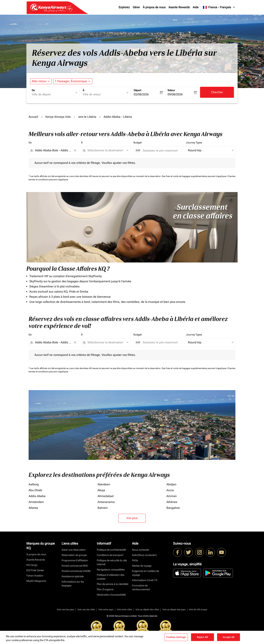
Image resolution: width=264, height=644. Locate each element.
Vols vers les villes (86, 610)
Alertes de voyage (142, 566)
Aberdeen (104, 484)
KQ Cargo (32, 565)
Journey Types (194, 143)
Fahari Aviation (35, 576)
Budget (137, 143)
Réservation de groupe (74, 555)
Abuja (101, 490)
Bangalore (173, 508)
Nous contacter (141, 550)
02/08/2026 (141, 94)
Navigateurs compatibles (111, 570)
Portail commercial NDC (75, 566)
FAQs (135, 560)
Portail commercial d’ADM (76, 571)
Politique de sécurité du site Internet (112, 562)
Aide (196, 7)
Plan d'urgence (105, 589)
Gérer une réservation (74, 550)
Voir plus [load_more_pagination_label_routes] (132, 518)
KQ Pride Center (35, 570)
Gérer (136, 7)
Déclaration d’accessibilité (111, 595)
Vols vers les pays (65, 610)
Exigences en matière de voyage (145, 573)
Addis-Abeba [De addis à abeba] (37, 496)
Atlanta (33, 508)
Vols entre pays (106, 610)
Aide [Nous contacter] (144, 555)
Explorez (124, 7)
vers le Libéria (87, 117)
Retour (171, 90)
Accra (170, 490)
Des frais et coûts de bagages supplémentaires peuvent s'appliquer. (195, 176)
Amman (172, 496)
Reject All (202, 637)
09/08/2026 (175, 94)
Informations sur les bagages (73, 584)
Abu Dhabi (35, 490)
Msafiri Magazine (36, 581)
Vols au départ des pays (174, 610)
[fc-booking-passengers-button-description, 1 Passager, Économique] (71, 81)
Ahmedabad (106, 496)
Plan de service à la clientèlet (112, 584)
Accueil (33, 117)
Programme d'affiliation (75, 560)
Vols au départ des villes (147, 610)
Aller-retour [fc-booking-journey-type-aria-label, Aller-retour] (39, 81)
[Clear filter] (75, 150)
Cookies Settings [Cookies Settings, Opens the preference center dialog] (176, 637)
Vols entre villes (124, 610)
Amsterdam (36, 502)
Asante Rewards (179, 7)
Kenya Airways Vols (58, 117)
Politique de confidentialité (111, 550)
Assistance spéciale (73, 576)
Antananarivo (106, 502)
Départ (137, 90)
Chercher (217, 92)
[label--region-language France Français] (219, 7)
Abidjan (171, 484)
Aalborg (34, 484)
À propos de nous (154, 7)
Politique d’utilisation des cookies (111, 577)
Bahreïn (103, 508)
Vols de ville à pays (198, 610)
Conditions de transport (110, 555)
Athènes (172, 502)
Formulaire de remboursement (141, 587)
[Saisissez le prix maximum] (161, 150)
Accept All (229, 637)
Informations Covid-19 (145, 580)
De (33, 90)
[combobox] (53, 94)
